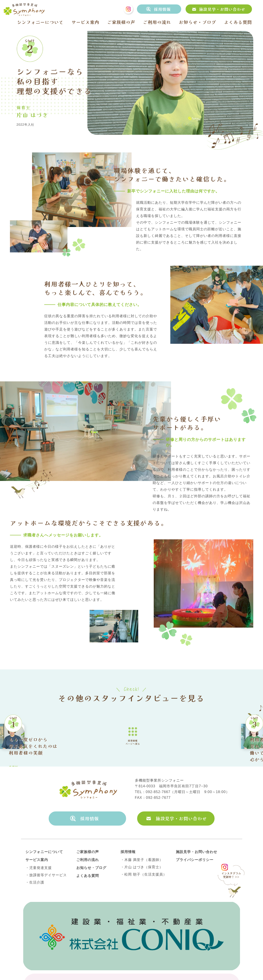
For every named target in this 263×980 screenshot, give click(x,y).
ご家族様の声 (121, 22)
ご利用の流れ (157, 22)
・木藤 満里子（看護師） (142, 903)
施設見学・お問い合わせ (222, 9)
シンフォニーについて (40, 22)
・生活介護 (35, 926)
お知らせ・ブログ (198, 22)
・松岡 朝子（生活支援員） (144, 918)
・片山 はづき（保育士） (142, 911)
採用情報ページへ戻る (133, 758)
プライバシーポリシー (195, 903)
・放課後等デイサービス (46, 919)
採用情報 (162, 9)
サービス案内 (85, 22)
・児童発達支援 (39, 911)
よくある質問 (238, 22)
